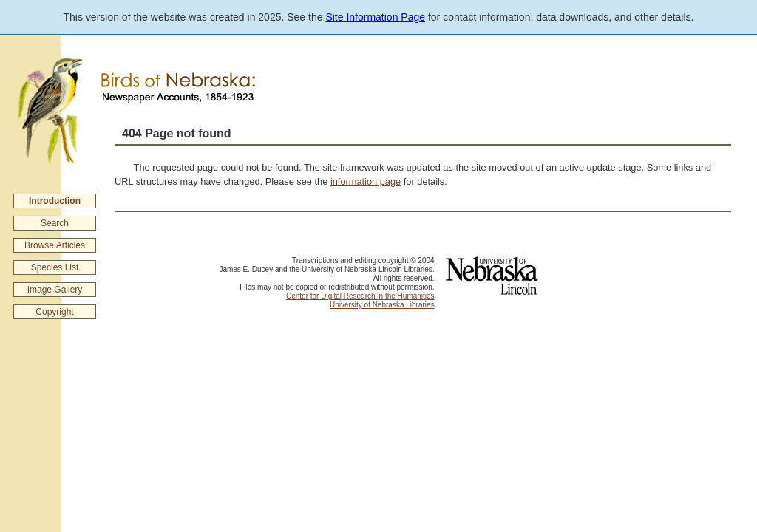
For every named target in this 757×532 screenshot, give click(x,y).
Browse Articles (55, 245)
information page (366, 181)
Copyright (54, 312)
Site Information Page (375, 17)
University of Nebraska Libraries (382, 305)
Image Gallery (55, 290)
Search (55, 223)
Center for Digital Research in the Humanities (360, 296)
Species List (55, 267)
